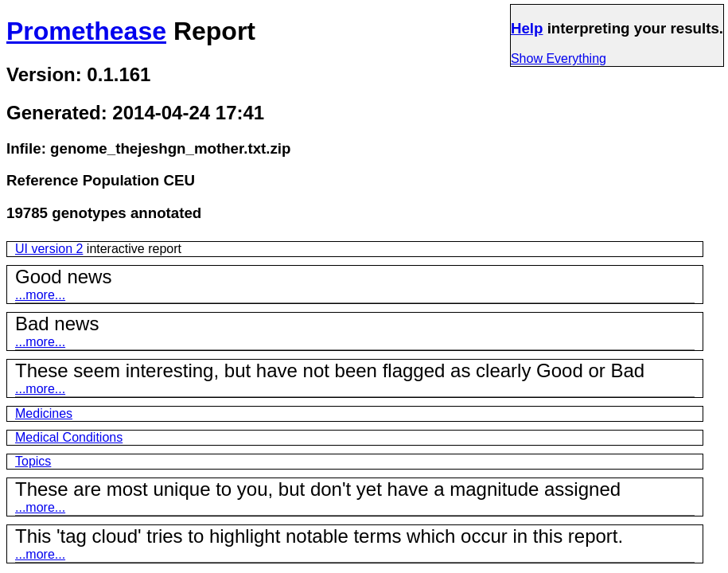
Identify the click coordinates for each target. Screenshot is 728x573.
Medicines (44, 413)
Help (527, 28)
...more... (40, 295)
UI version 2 (49, 249)
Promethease (86, 31)
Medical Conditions (69, 437)
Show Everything (559, 58)
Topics (33, 461)
